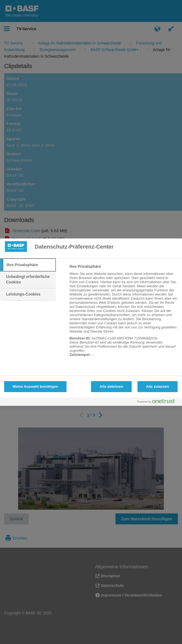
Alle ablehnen (111, 386)
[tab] (28, 265)
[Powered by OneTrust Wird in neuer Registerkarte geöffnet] (158, 402)
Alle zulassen (158, 386)
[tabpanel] (124, 313)
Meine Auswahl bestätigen (35, 386)
